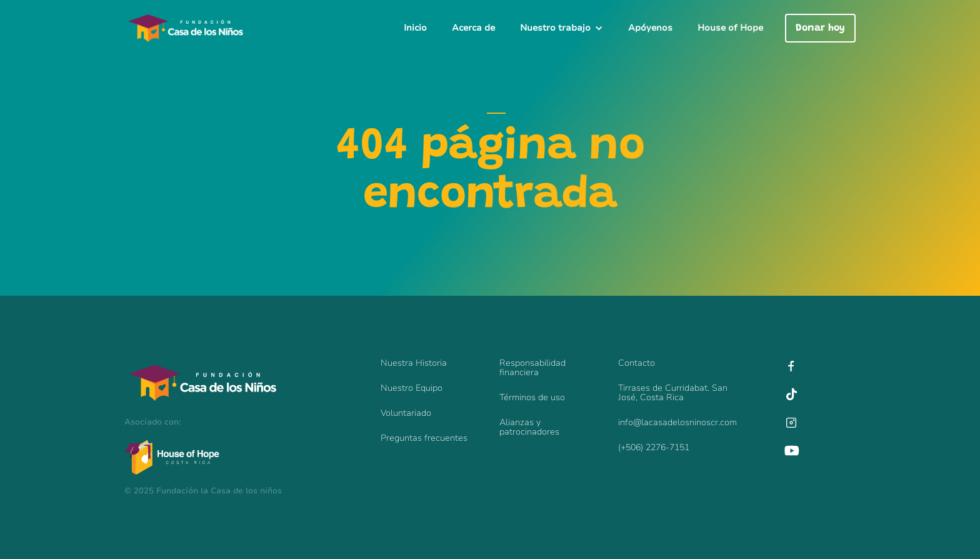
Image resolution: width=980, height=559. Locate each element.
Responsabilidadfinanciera (532, 368)
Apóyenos (650, 28)
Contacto (637, 363)
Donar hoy (820, 28)
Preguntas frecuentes (424, 438)
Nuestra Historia (414, 363)
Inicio (415, 28)
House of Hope (730, 28)
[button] (562, 28)
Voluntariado (406, 413)
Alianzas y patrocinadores (529, 427)
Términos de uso (532, 397)
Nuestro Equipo (412, 388)
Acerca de (473, 28)
